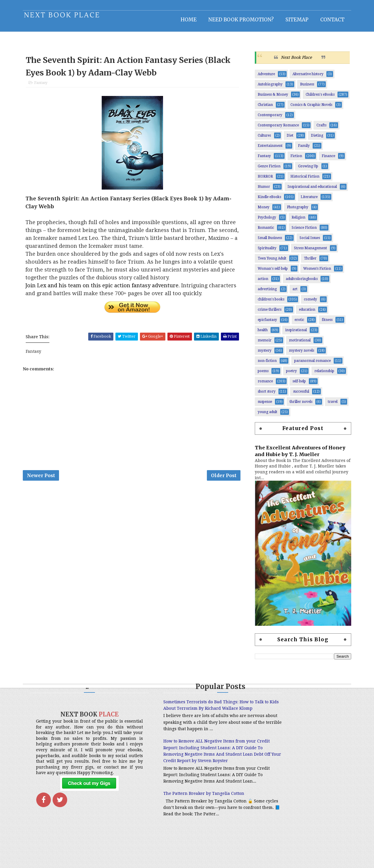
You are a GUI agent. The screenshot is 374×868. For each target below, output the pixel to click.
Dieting (315, 139)
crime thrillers (267, 313)
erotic (297, 323)
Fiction (294, 159)
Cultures (262, 139)
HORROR (263, 180)
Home (187, 19)
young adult (265, 415)
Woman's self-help (271, 272)
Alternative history (306, 77)
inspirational (294, 333)
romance (263, 384)
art (293, 292)
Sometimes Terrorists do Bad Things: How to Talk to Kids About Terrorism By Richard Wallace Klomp (184, 712)
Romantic (264, 231)
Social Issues (308, 241)
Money (262, 210)
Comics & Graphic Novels (309, 108)
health (261, 333)
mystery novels (299, 354)
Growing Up (306, 169)
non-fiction (265, 364)
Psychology (265, 221)
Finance (326, 159)
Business (305, 87)
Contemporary (268, 118)
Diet (288, 139)
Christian (263, 108)
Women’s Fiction (315, 272)
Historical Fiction (303, 180)
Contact (330, 19)
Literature (307, 200)
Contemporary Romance (276, 128)
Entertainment (268, 149)
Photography (296, 210)
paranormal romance (310, 364)
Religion (296, 221)
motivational (298, 343)
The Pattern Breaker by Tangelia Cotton (179, 823)
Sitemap (295, 19)
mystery (263, 354)
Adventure (264, 77)
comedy (308, 302)
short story (265, 395)
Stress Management (308, 251)
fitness (325, 323)
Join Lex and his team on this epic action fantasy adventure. (106, 290)
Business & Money (271, 98)
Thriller (308, 262)
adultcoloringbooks (300, 282)
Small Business (268, 241)
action (261, 282)
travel (331, 405)
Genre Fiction (267, 169)
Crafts (319, 128)
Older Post (224, 481)
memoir (263, 343)
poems (261, 374)
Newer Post (43, 481)
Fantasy (43, 87)
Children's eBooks (318, 98)
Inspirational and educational (310, 190)
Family (302, 149)
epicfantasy (265, 323)
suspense (263, 405)
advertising (265, 292)
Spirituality (265, 251)
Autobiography (268, 87)
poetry (289, 374)
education (305, 313)
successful (299, 395)
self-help (297, 384)
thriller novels (299, 405)
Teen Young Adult (270, 262)
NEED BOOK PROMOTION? (239, 19)
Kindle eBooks (267, 200)
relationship (322, 374)
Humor (262, 190)
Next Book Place (294, 61)
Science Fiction (302, 231)
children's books (269, 302)
